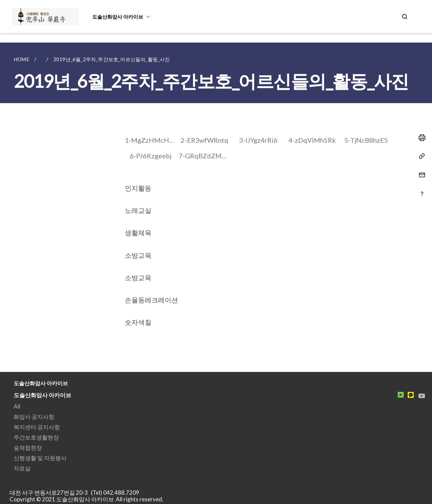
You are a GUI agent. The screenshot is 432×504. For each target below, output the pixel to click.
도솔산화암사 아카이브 (118, 17)
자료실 (22, 468)
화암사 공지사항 (34, 417)
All (17, 406)
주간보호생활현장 (36, 437)
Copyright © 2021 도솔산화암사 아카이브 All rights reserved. (87, 499)
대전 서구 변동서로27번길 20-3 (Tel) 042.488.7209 (76, 493)
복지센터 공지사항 (37, 427)
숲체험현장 (28, 448)
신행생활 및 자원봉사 (40, 458)
